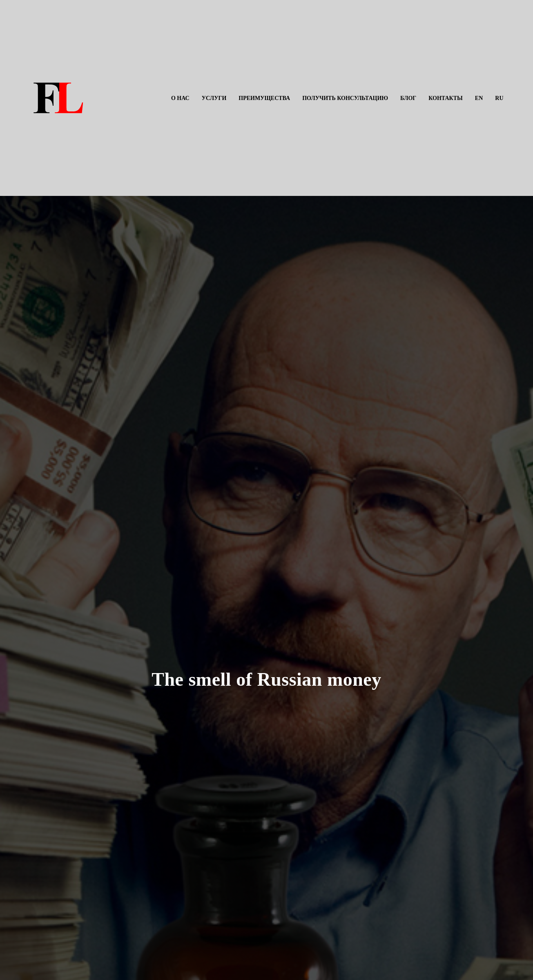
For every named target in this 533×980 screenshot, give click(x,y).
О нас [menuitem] (180, 98)
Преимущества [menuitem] (264, 98)
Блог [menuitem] (408, 98)
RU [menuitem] (499, 98)
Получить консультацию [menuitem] (345, 98)
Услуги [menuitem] (214, 98)
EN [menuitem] (479, 98)
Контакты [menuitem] (446, 98)
